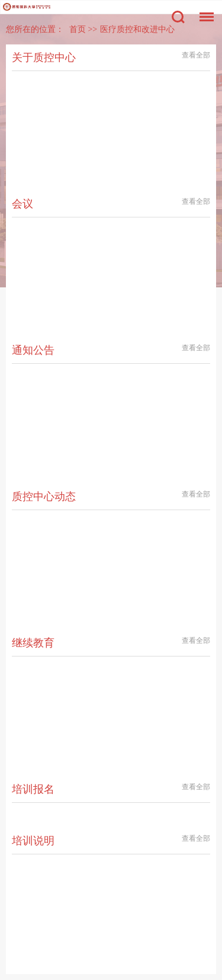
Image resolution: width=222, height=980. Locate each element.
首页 (78, 29)
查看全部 (196, 55)
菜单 (204, 11)
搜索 (178, 17)
